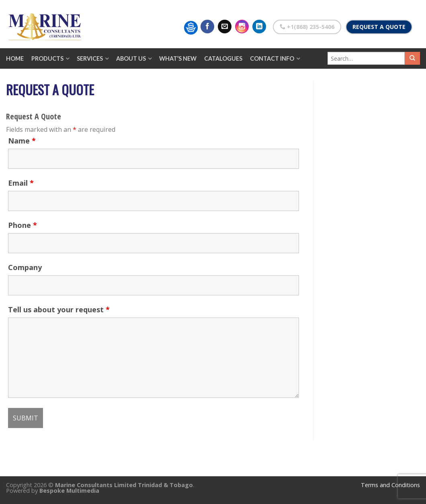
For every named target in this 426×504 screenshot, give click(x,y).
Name (22, 141)
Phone (23, 225)
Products (47, 58)
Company (25, 267)
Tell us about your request (59, 309)
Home (15, 58)
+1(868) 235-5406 (307, 27)
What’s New (178, 58)
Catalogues (223, 58)
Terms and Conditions (390, 485)
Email (21, 183)
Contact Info (272, 58)
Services (90, 58)
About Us (131, 58)
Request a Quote (379, 27)
